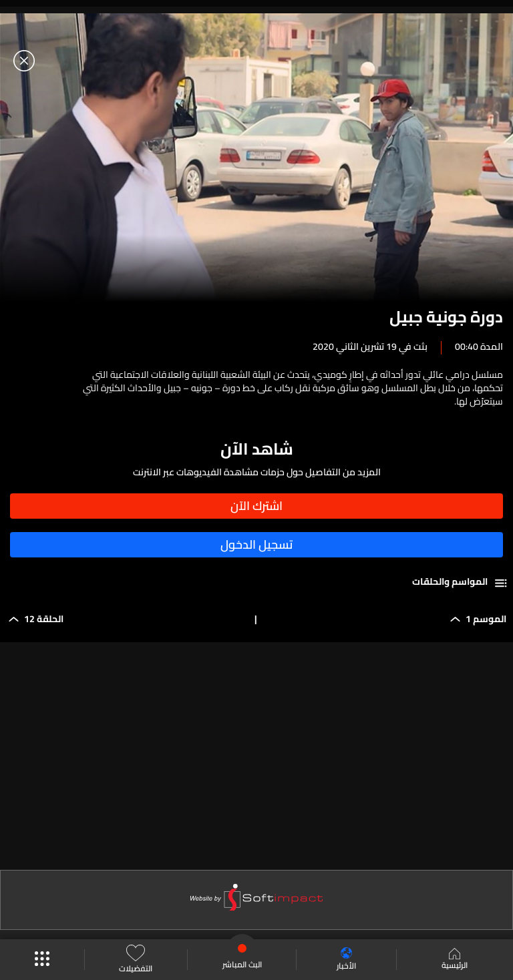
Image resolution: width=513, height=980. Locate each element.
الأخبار (346, 960)
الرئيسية (455, 960)
